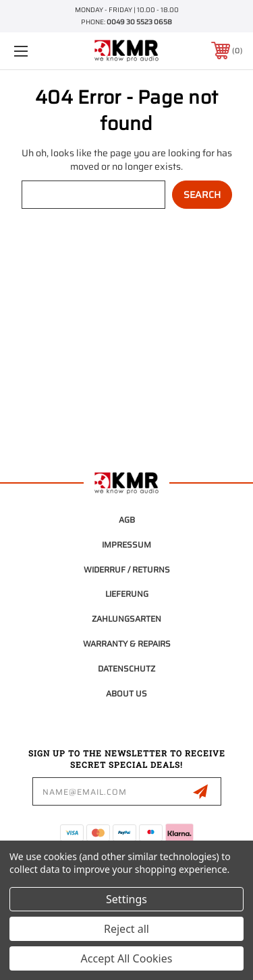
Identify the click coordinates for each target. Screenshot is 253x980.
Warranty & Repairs (127, 644)
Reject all (126, 929)
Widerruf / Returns (127, 569)
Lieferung (127, 594)
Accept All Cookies (127, 958)
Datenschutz (126, 668)
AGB (127, 520)
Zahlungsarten (126, 619)
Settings (126, 899)
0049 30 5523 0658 (139, 22)
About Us (126, 693)
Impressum (126, 545)
